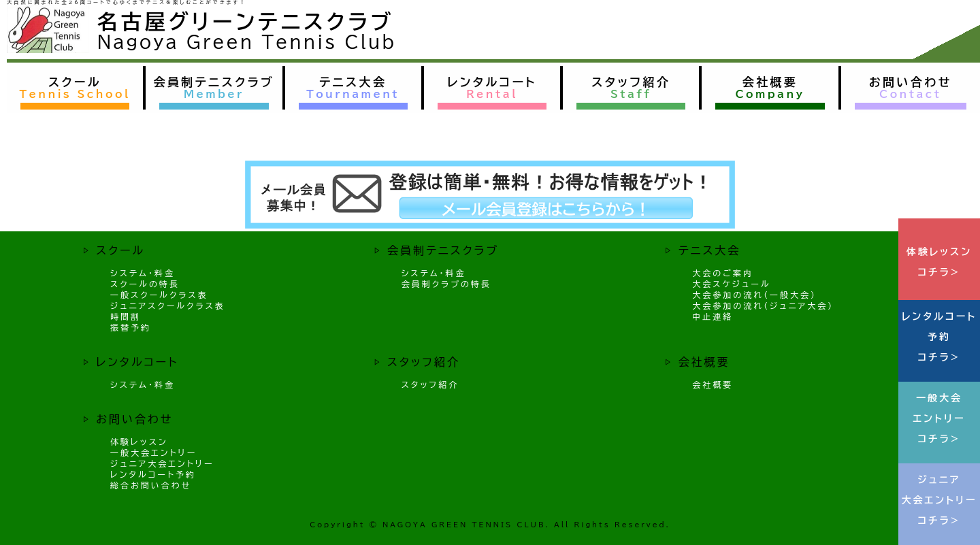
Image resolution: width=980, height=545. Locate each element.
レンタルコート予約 (153, 474)
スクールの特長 (145, 284)
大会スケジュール (731, 284)
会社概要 (713, 384)
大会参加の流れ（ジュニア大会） (763, 305)
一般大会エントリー (153, 452)
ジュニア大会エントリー (162, 463)
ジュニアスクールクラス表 (168, 305)
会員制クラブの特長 (446, 284)
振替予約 (131, 327)
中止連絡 (713, 316)
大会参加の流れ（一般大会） (754, 295)
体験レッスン (139, 442)
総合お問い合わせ (151, 485)
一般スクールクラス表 (159, 295)
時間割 (126, 316)
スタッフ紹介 (430, 384)
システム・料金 (143, 273)
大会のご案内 (723, 273)
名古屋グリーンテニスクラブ (246, 22)
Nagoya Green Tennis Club (247, 42)
